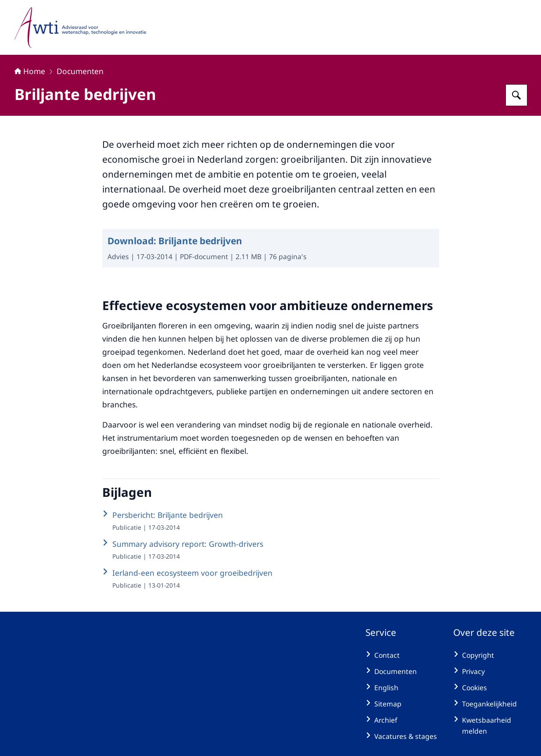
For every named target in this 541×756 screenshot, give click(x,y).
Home (30, 71)
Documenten (80, 71)
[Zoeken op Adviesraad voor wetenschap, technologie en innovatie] (516, 95)
